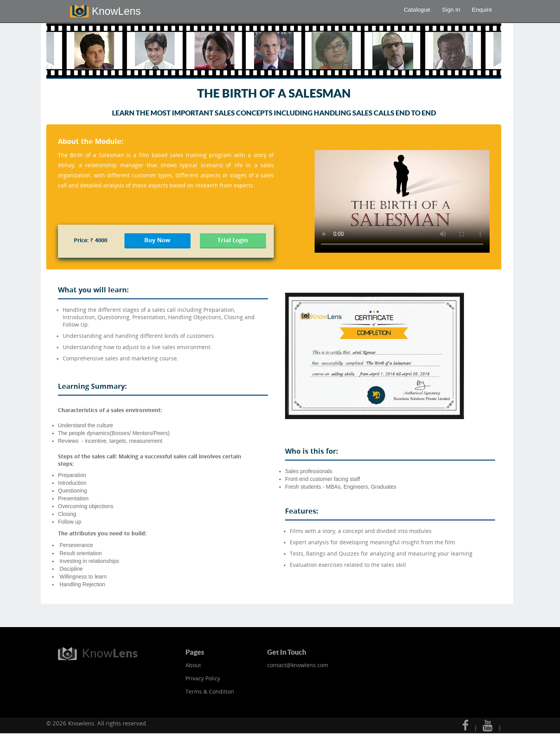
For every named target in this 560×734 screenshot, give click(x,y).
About (193, 665)
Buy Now (157, 240)
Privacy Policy (203, 678)
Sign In (451, 10)
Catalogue (417, 10)
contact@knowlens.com (298, 665)
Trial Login (233, 240)
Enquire (482, 10)
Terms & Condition (210, 691)
